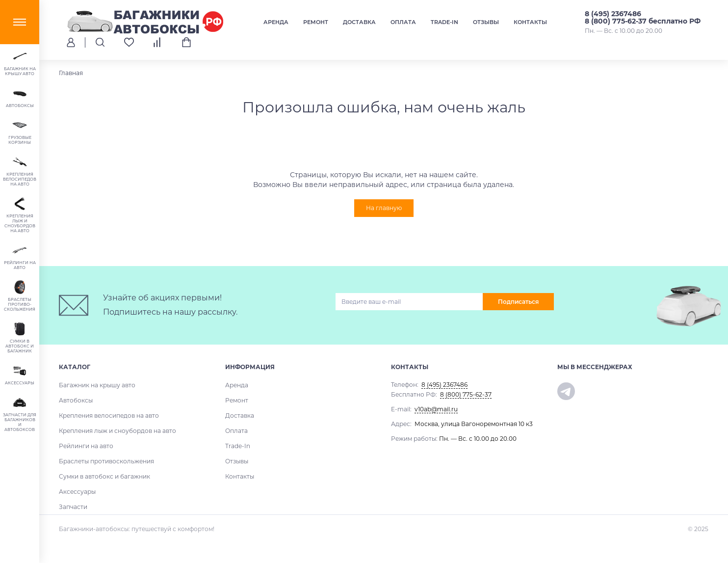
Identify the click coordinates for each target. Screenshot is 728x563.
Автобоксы (76, 400)
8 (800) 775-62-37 (466, 394)
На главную (384, 208)
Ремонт (316, 22)
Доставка (359, 22)
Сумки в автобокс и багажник (104, 476)
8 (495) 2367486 (613, 14)
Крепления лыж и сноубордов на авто (117, 431)
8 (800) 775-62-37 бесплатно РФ (643, 21)
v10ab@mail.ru (436, 409)
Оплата (403, 22)
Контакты (530, 22)
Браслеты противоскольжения (106, 461)
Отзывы (486, 22)
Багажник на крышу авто (97, 385)
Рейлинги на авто (86, 446)
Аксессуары (77, 492)
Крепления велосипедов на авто (109, 416)
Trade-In (444, 22)
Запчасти (73, 507)
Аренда (276, 22)
